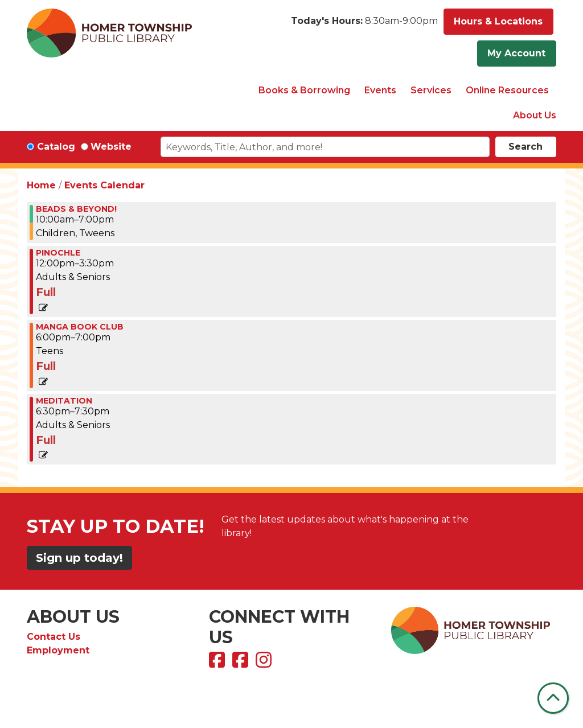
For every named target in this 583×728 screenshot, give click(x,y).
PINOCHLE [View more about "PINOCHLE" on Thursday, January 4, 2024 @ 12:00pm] (58, 253)
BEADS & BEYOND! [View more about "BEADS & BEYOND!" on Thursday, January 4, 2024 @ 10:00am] (76, 209)
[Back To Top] (553, 698)
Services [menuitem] (431, 90)
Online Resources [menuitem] (507, 90)
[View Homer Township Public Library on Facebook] (218, 663)
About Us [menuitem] (535, 115)
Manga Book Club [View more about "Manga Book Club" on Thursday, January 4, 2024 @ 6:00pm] (80, 327)
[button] (364, 24)
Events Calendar (104, 185)
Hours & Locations (498, 21)
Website (111, 147)
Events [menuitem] (380, 90)
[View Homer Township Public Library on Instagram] (265, 663)
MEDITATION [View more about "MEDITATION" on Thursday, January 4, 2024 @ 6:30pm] (64, 401)
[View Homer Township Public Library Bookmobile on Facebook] (242, 663)
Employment (58, 650)
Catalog (56, 147)
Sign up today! (79, 558)
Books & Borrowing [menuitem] (304, 90)
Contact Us (54, 637)
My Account (516, 53)
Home (41, 185)
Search (525, 147)
